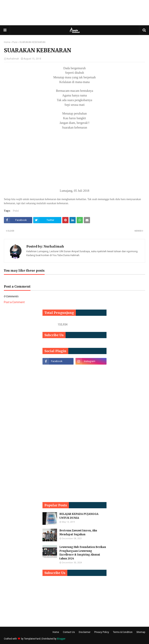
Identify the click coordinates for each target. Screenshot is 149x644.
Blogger (61, 639)
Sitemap (141, 632)
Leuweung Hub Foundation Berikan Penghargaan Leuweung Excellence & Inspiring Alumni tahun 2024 (83, 553)
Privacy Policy (102, 632)
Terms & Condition (123, 632)
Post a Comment (14, 302)
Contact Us (69, 632)
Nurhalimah (13, 59)
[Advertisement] (74, 13)
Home (7, 42)
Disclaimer (85, 632)
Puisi (15, 42)
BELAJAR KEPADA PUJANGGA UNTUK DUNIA (79, 516)
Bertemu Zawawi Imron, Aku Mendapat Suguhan (78, 532)
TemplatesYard (32, 639)
